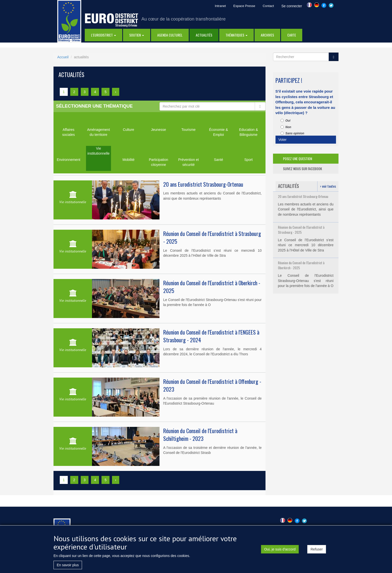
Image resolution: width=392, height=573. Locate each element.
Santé (219, 160)
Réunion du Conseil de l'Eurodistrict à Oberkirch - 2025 (212, 287)
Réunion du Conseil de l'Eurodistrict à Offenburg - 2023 (212, 385)
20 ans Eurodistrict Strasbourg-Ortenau (203, 184)
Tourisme (189, 130)
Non (286, 127)
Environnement (68, 160)
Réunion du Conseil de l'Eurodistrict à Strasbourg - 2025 (212, 237)
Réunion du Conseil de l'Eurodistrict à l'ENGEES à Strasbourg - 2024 (211, 336)
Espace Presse (244, 6)
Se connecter (292, 6)
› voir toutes (328, 186)
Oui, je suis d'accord (280, 551)
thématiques (236, 35)
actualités (204, 35)
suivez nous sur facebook (302, 169)
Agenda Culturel (170, 35)
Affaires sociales (69, 132)
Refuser (317, 551)
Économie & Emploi (218, 132)
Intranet (220, 6)
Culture (128, 130)
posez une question (297, 159)
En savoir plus (68, 566)
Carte (292, 35)
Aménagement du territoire (98, 132)
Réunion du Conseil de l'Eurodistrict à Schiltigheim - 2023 (200, 435)
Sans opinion (292, 133)
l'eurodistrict (103, 35)
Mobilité (128, 160)
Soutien (137, 35)
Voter (283, 140)
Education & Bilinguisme (248, 132)
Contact (268, 6)
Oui (285, 121)
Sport (248, 160)
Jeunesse (158, 130)
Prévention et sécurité (189, 162)
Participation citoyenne (158, 162)
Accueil (63, 57)
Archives (267, 35)
